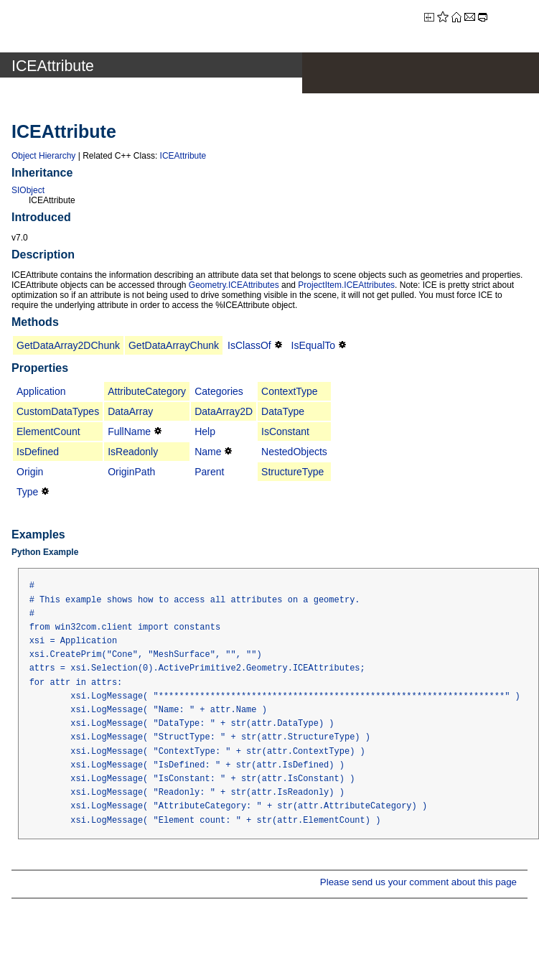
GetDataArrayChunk (174, 345)
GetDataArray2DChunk (68, 345)
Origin (30, 472)
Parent (209, 472)
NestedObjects (294, 452)
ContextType (290, 391)
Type (27, 492)
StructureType (292, 472)
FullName (129, 431)
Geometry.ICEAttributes (234, 285)
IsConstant (285, 431)
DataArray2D (224, 411)
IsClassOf (249, 345)
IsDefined (38, 452)
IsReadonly (133, 452)
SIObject (28, 190)
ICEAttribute (183, 156)
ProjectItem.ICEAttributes (346, 285)
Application (41, 391)
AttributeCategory (147, 391)
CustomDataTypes (58, 411)
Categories (219, 391)
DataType (283, 411)
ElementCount (48, 431)
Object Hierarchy (43, 156)
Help (205, 431)
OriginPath (131, 472)
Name (208, 452)
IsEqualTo (313, 345)
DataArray (130, 411)
